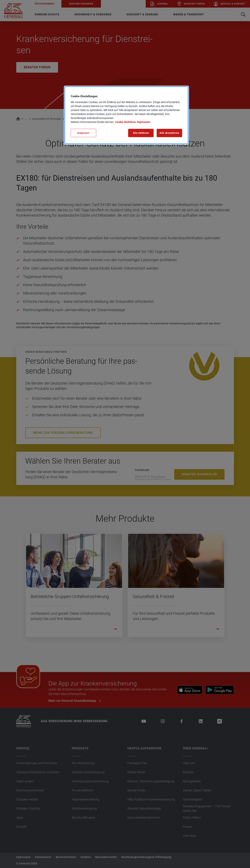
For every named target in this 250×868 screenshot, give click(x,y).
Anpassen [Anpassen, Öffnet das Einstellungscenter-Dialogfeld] (83, 133)
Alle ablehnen (141, 133)
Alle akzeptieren (169, 133)
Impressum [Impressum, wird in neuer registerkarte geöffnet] (144, 122)
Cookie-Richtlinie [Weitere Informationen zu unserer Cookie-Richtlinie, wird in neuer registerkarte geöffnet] (125, 122)
